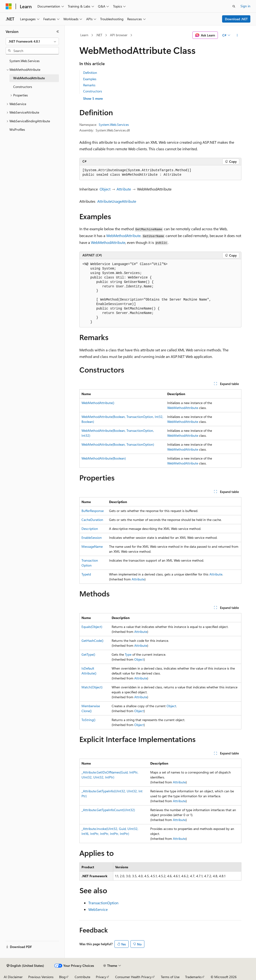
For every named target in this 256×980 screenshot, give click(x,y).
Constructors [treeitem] (23, 87)
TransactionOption (103, 903)
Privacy (101, 977)
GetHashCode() (92, 641)
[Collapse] (58, 32)
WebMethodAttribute (123, 236)
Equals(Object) (92, 627)
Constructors (93, 91)
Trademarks (193, 977)
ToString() (88, 720)
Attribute (124, 189)
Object (105, 189)
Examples (90, 79)
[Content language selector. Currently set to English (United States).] (25, 966)
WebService (98, 909)
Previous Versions (41, 977)
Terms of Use (170, 977)
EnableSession (92, 538)
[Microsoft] (9, 6)
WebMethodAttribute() (98, 403)
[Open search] (234, 6)
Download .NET (236, 19)
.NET (99, 35)
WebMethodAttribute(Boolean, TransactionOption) (118, 444)
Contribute (82, 977)
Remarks (89, 85)
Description (90, 529)
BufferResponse (93, 511)
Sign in (245, 6)
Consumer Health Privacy (133, 977)
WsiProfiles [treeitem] (17, 129)
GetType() (88, 654)
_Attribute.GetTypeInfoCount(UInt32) (108, 810)
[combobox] (32, 41)
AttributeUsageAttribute (117, 201)
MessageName (92, 546)
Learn (84, 35)
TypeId (86, 574)
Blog (62, 977)
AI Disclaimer (13, 977)
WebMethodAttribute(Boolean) (104, 458)
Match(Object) (92, 687)
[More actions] (237, 35)
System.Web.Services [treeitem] (24, 61)
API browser (119, 35)
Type (128, 654)
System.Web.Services (114, 125)
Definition (90, 73)
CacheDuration (92, 520)
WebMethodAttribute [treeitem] (29, 78)
